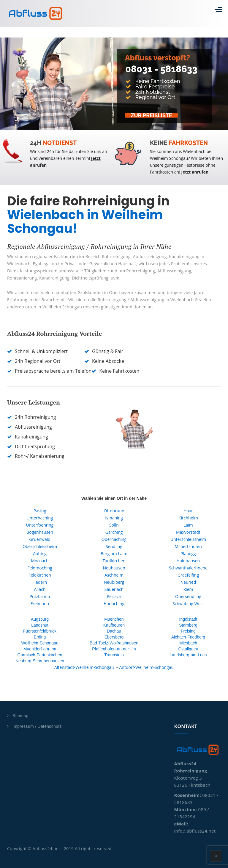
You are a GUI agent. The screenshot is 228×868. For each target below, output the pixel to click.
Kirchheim (188, 518)
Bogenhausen (40, 532)
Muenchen (114, 619)
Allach (40, 589)
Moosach (40, 561)
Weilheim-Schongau (40, 643)
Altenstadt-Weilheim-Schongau (84, 667)
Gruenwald (40, 539)
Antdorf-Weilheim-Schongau (146, 667)
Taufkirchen (114, 561)
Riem (188, 589)
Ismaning (114, 518)
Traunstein (114, 655)
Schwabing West (188, 604)
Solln (114, 525)
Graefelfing (188, 575)
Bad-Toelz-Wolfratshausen (114, 643)
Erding (40, 637)
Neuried (188, 582)
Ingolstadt (188, 619)
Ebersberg (114, 637)
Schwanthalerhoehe (188, 568)
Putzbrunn (40, 596)
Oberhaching (114, 539)
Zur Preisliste (152, 115)
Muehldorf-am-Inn (40, 649)
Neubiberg (114, 582)
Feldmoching (40, 568)
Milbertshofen (188, 546)
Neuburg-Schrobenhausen (40, 661)
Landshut (40, 625)
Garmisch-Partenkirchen (40, 655)
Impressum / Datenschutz (37, 726)
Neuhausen (114, 568)
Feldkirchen (40, 575)
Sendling (114, 546)
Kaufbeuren (114, 625)
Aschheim (114, 575)
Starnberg (188, 625)
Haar (188, 511)
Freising (188, 631)
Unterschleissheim (188, 539)
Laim (188, 525)
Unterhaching (40, 518)
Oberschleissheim (40, 546)
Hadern (40, 582)
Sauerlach (114, 589)
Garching (114, 532)
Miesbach (188, 643)
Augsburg (40, 619)
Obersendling (188, 596)
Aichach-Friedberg (188, 637)
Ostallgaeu (188, 649)
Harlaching (114, 604)
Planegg (188, 554)
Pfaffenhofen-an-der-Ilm (114, 649)
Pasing (40, 511)
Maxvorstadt (188, 532)
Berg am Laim (114, 554)
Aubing (40, 554)
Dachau (114, 631)
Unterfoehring (40, 525)
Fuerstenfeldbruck (40, 631)
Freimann (40, 604)
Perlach (114, 596)
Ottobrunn (114, 511)
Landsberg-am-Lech (188, 655)
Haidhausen (188, 561)
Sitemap (20, 716)
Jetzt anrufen (195, 172)
